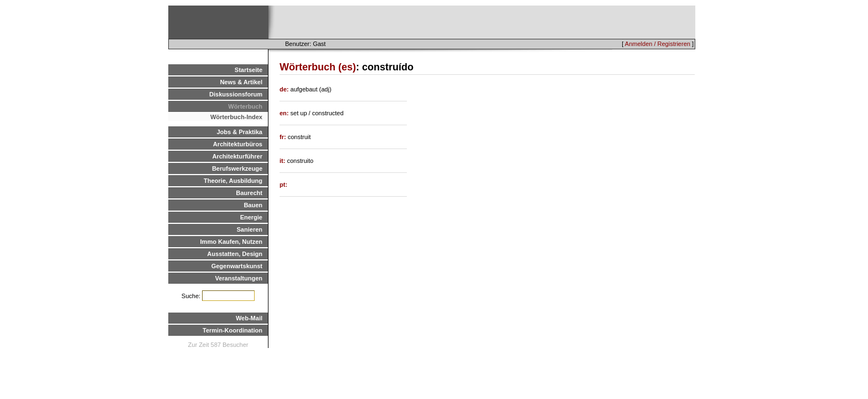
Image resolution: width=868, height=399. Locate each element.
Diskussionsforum (236, 94)
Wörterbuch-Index (236, 117)
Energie (251, 217)
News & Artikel (241, 82)
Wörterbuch (245, 106)
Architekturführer (237, 156)
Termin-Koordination (232, 330)
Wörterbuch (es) (318, 67)
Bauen (253, 205)
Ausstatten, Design (235, 254)
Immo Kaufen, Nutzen (231, 242)
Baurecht (249, 193)
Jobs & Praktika (239, 132)
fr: (284, 137)
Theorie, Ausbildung (233, 181)
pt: (283, 185)
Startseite (249, 70)
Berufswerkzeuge (237, 168)
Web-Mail (249, 318)
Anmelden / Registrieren (658, 44)
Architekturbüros (238, 144)
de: (285, 89)
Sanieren (250, 229)
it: (283, 161)
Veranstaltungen (239, 278)
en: (285, 113)
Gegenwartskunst (237, 266)
